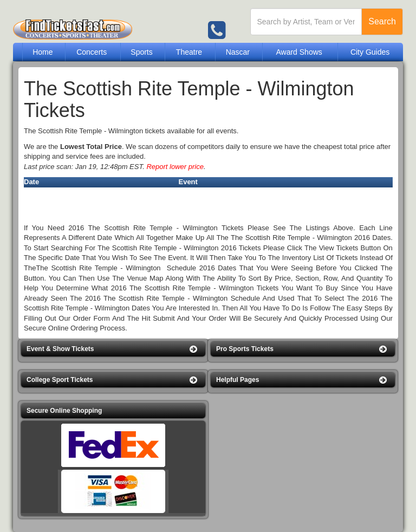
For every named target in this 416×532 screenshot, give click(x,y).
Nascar (238, 52)
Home (43, 52)
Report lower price (175, 167)
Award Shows (299, 52)
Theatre (189, 52)
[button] (113, 349)
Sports (141, 52)
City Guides (370, 52)
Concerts (92, 52)
